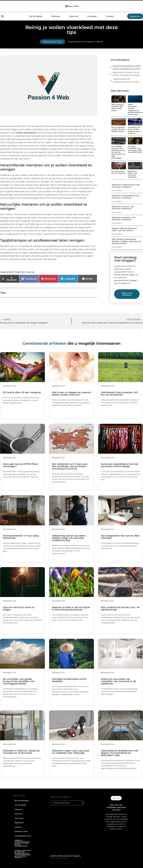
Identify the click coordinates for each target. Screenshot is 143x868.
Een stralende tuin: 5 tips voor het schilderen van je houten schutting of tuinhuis (70, 466)
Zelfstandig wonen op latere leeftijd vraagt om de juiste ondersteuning (69, 538)
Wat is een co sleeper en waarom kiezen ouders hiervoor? (71, 393)
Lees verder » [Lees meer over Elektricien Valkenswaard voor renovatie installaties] (117, 190)
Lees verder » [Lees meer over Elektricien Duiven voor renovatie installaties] (117, 212)
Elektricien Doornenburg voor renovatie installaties (126, 197)
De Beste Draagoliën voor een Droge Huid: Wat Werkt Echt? (135, 149)
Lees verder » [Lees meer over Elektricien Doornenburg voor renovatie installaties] (117, 201)
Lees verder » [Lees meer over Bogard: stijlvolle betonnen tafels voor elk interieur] (117, 234)
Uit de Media (20, 805)
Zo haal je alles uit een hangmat (118, 172)
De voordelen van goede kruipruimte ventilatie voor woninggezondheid (19, 681)
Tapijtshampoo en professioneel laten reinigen (126, 80)
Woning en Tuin (53, 42)
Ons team (92, 16)
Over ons (73, 16)
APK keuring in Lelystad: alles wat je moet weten (118, 107)
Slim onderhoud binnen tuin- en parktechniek (120, 608)
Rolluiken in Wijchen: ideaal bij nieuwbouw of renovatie (21, 752)
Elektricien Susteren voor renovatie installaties (124, 218)
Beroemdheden (22, 801)
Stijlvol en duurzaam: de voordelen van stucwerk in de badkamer (119, 681)
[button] (2, 16)
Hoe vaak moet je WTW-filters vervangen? (21, 465)
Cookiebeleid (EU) (23, 836)
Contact (110, 16)
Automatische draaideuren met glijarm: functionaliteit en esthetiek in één (120, 753)
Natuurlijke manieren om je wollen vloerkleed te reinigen (126, 74)
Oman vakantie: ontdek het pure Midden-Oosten (118, 129)
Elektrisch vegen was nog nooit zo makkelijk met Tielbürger (71, 752)
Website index (21, 831)
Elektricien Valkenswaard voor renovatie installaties (126, 186)
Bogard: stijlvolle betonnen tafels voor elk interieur (124, 229)
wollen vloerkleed (26, 133)
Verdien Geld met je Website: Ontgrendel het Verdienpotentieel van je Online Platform (23, 854)
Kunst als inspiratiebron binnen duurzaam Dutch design (120, 465)
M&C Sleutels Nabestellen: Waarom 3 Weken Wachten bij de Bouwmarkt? (126, 241)
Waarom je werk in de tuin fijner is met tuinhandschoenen (71, 608)
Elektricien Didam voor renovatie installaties (133, 174)
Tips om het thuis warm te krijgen (19, 608)
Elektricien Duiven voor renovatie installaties (123, 208)
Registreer (19, 823)
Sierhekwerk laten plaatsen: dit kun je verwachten (119, 393)
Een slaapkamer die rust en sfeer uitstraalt (120, 537)
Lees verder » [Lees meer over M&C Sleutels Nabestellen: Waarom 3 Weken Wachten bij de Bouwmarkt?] (117, 247)
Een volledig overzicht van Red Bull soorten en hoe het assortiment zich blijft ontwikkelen (118, 152)
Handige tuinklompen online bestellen (69, 680)
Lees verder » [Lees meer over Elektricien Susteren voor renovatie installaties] (117, 223)
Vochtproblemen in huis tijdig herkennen (21, 537)
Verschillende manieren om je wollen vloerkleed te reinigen (127, 67)
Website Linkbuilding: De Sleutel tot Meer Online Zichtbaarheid (22, 843)
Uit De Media (36, 16)
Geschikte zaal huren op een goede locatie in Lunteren (134, 130)
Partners (56, 16)
